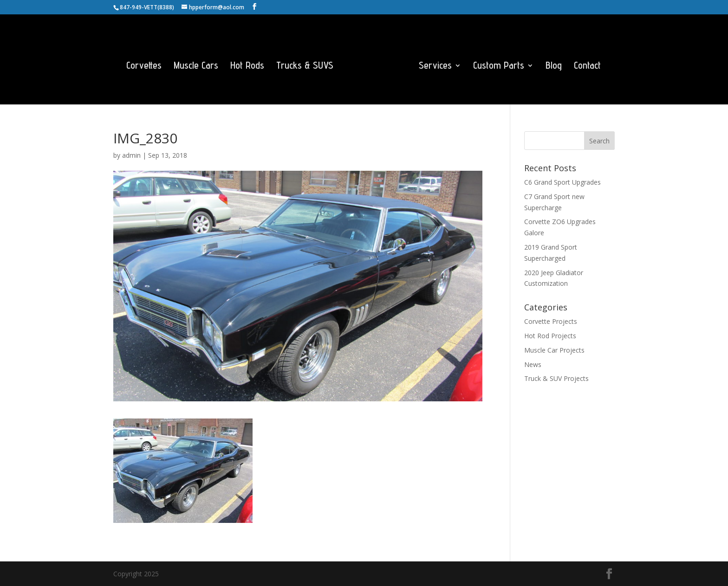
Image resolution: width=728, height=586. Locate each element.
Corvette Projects (551, 321)
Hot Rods (247, 67)
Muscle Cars (196, 67)
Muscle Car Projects (554, 350)
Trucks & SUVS (305, 67)
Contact (587, 67)
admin (131, 155)
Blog (554, 67)
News (533, 364)
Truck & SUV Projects (556, 378)
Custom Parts (499, 67)
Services (435, 67)
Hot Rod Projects (550, 336)
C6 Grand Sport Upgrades (562, 182)
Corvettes (144, 67)
